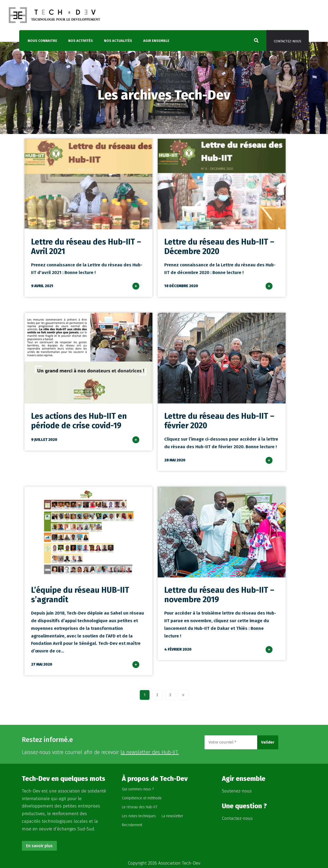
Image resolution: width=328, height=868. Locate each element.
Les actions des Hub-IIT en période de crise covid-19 (79, 421)
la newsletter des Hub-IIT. (150, 752)
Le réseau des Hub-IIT (140, 807)
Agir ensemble (156, 41)
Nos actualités (118, 41)
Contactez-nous (288, 41)
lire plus (141, 293)
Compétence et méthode (142, 798)
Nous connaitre (42, 41)
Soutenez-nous (237, 791)
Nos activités (81, 41)
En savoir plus (39, 846)
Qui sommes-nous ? (138, 789)
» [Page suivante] (183, 695)
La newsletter (172, 816)
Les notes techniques (139, 816)
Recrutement (132, 825)
